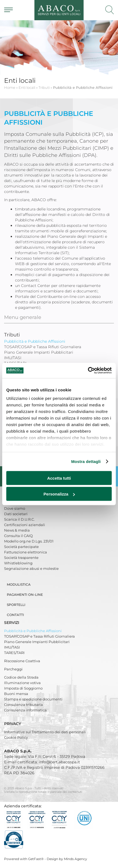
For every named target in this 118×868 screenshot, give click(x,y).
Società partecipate (21, 547)
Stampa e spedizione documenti (33, 699)
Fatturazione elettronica (26, 552)
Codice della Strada (21, 677)
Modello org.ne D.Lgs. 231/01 (29, 541)
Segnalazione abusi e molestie (31, 568)
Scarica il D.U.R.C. (19, 519)
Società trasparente (21, 558)
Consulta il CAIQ (18, 536)
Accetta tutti (59, 478)
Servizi (12, 623)
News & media (17, 530)
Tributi (12, 335)
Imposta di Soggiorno (23, 688)
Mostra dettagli (86, 461)
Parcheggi (13, 669)
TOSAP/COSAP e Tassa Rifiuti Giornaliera (39, 636)
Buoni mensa (16, 694)
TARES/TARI (14, 653)
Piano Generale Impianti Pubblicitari (37, 642)
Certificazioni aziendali (25, 525)
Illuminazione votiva (22, 683)
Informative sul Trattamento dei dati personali (45, 732)
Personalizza (59, 494)
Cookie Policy (16, 737)
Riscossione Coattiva (22, 661)
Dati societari (16, 514)
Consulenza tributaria (23, 705)
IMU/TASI (12, 647)
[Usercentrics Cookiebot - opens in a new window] (88, 371)
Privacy (13, 724)
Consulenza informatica (25, 710)
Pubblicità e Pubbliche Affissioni (33, 631)
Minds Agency (76, 859)
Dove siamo (15, 508)
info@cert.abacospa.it (59, 762)
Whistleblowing (18, 563)
